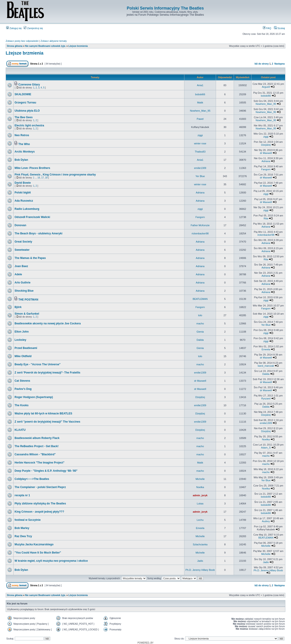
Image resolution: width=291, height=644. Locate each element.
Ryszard (266, 398)
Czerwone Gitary (29, 85)
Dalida (200, 340)
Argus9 (266, 87)
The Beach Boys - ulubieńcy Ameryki (38, 233)
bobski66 (200, 94)
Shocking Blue (24, 291)
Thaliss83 (200, 152)
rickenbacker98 (200, 233)
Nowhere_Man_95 (266, 104)
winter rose (200, 143)
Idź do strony (262, 64)
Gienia (200, 332)
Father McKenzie (200, 225)
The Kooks (21, 405)
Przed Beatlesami (26, 348)
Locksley (20, 340)
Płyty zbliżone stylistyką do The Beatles (40, 504)
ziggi (200, 135)
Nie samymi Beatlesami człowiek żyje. (45, 46)
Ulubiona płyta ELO (27, 111)
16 (39, 178)
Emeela (266, 349)
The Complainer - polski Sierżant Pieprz (40, 487)
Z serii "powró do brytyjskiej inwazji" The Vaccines (47, 422)
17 (43, 178)
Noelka (266, 439)
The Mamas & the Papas (30, 258)
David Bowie (23, 183)
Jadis (200, 561)
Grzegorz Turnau (25, 103)
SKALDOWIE (23, 94)
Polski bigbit (23, 193)
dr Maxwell (266, 153)
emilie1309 (200, 168)
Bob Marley (22, 528)
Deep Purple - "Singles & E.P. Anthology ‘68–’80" (46, 471)
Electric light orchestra (29, 125)
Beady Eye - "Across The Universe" (38, 364)
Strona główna (15, 46)
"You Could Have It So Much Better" (38, 553)
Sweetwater (22, 250)
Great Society (23, 242)
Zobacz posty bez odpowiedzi (22, 41)
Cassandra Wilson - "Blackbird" (35, 454)
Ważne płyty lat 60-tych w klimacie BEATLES (43, 413)
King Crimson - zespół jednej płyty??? (39, 512)
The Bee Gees (24, 117)
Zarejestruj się (33, 28)
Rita (266, 218)
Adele (18, 274)
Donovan (20, 225)
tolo (200, 315)
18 (46, 178)
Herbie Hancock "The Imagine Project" (39, 463)
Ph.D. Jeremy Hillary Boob (200, 570)
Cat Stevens (22, 381)
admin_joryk (200, 495)
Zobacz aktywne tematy (54, 41)
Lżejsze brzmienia (78, 46)
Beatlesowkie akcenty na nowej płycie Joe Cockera (48, 323)
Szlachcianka (200, 544)
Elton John (22, 332)
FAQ (267, 28)
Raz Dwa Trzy (23, 536)
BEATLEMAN (200, 299)
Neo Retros (22, 135)
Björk (18, 307)
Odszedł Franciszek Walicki (32, 217)
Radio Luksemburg (27, 209)
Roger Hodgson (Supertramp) (34, 397)
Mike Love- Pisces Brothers (32, 168)
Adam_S (266, 448)
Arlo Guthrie (23, 283)
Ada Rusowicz (24, 201)
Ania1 (200, 85)
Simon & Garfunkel (27, 314)
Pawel (200, 119)
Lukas (200, 504)
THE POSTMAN (28, 300)
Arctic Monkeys (25, 152)
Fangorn (266, 169)
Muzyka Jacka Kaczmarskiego (34, 544)
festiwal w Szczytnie (28, 520)
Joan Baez (21, 266)
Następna (280, 64)
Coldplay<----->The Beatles (32, 479)
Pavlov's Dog (23, 389)
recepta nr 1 (22, 495)
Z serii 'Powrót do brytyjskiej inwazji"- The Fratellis (47, 373)
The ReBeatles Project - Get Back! (36, 446)
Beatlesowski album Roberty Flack (37, 438)
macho (200, 323)
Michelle (200, 479)
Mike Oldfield (23, 356)
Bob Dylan (21, 160)
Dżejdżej (266, 145)
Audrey (266, 521)
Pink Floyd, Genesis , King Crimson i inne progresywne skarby (55, 175)
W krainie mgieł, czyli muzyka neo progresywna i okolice (51, 561)
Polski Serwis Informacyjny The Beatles (165, 8)
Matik (200, 103)
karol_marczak (266, 366)
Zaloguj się (14, 28)
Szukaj (279, 28)
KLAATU (20, 430)
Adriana (266, 161)
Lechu (200, 520)
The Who (24, 144)
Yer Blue (200, 176)
